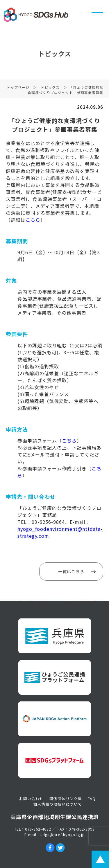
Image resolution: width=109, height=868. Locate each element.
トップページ (18, 88)
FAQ (92, 798)
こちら (33, 220)
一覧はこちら (71, 571)
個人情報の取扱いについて (58, 804)
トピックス (50, 88)
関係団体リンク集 (66, 798)
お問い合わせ (31, 798)
